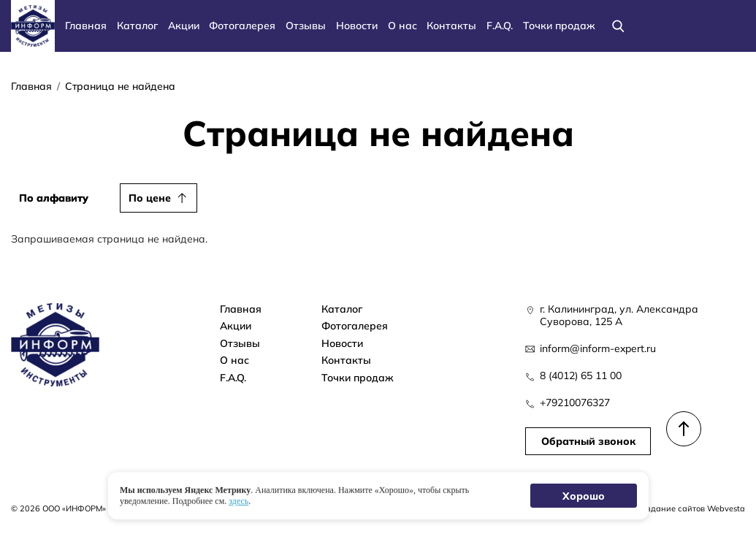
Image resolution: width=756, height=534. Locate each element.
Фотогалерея (242, 25)
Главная (86, 25)
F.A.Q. (500, 25)
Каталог (137, 25)
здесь (238, 500)
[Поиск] (618, 26)
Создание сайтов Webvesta (691, 508)
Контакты (451, 25)
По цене (150, 198)
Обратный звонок (588, 442)
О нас (402, 25)
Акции (184, 25)
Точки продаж (559, 25)
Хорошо (583, 496)
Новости (357, 25)
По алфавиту (54, 198)
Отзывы (306, 25)
